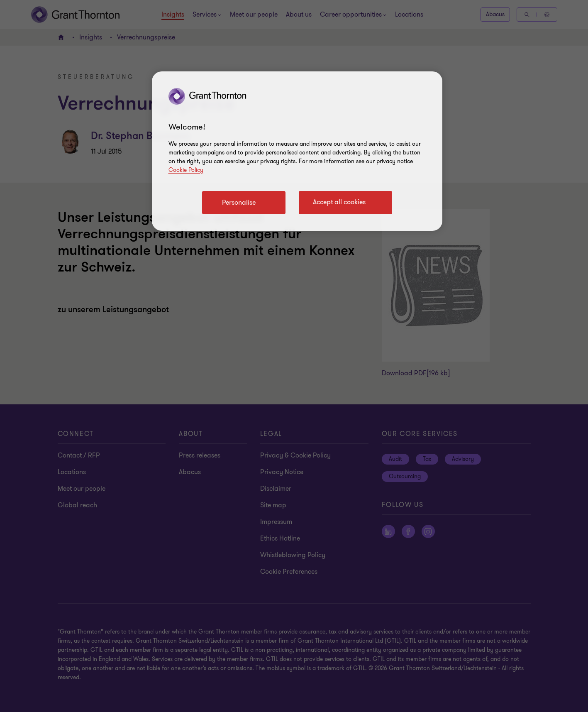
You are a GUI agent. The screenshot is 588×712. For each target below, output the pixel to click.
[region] (297, 151)
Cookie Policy (186, 170)
